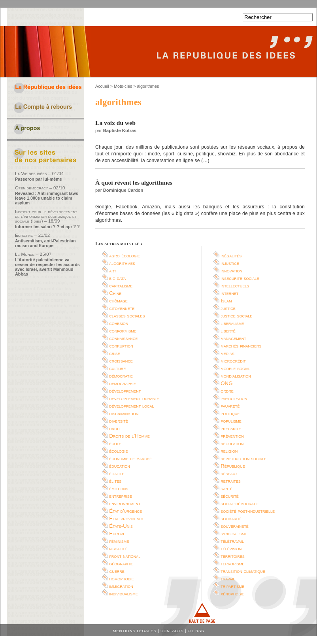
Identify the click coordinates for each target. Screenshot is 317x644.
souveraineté (235, 526)
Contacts (172, 631)
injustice (230, 263)
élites (115, 481)
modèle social (235, 368)
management (233, 338)
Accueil (102, 86)
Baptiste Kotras (120, 130)
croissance (121, 361)
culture (117, 368)
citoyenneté (122, 308)
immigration (121, 586)
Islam (226, 301)
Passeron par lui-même (39, 179)
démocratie (121, 376)
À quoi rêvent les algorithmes (134, 182)
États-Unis (121, 526)
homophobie (121, 579)
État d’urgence (125, 511)
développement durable (134, 398)
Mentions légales (135, 631)
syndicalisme (234, 534)
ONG (226, 383)
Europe (117, 534)
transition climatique (243, 571)
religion (229, 451)
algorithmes (122, 263)
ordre (227, 391)
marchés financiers (241, 346)
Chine (115, 293)
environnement (125, 503)
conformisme (123, 331)
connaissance (123, 338)
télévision (231, 549)
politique (230, 413)
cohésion (119, 323)
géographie (121, 564)
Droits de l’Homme (129, 436)
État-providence (126, 518)
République (233, 466)
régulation (232, 443)
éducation (119, 466)
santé (226, 488)
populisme (231, 421)
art (113, 271)
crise (115, 353)
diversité (119, 421)
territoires (232, 556)
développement (125, 391)
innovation (231, 271)
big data (117, 278)
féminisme (119, 541)
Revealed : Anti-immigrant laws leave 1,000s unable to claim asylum (47, 198)
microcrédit (233, 361)
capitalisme (121, 286)
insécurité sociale (240, 278)
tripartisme (232, 586)
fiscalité (118, 549)
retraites (231, 481)
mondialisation (236, 376)
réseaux (229, 473)
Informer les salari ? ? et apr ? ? (47, 227)
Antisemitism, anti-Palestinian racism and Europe (45, 243)
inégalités (231, 256)
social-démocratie (240, 503)
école (115, 443)
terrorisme (232, 564)
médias (227, 353)
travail (228, 579)
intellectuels (235, 286)
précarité (231, 428)
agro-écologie (125, 256)
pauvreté (230, 406)
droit (115, 428)
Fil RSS (196, 631)
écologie (118, 451)
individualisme (124, 594)
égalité (117, 473)
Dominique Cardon (123, 190)
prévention (232, 436)
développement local (131, 406)
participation (234, 398)
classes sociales (127, 316)
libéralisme (232, 323)
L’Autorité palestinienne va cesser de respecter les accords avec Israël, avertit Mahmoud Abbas (47, 267)
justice (228, 308)
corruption (121, 346)
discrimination (124, 413)
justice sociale (236, 316)
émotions (119, 488)
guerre (117, 571)
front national (125, 556)
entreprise (121, 496)
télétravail (232, 541)
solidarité (231, 518)
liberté (228, 331)
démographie (123, 383)
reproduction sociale (243, 458)
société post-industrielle (248, 511)
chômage (118, 301)
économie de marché (130, 458)
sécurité (230, 496)
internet (229, 293)
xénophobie (232, 594)
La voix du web (115, 123)
